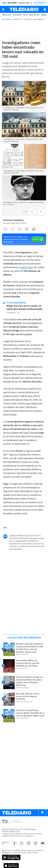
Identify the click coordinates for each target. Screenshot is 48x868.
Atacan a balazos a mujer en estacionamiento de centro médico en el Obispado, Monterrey (29, 681)
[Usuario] (45, 9)
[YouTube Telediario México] (43, 843)
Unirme (36, 239)
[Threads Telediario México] (36, 843)
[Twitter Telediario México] (21, 843)
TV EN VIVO (41, 3)
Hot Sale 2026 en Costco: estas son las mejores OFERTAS (28, 696)
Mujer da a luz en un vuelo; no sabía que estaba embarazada (25, 307)
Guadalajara (24, 3)
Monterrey (12, 3)
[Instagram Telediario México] (28, 843)
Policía (25, 15)
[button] (6, 229)
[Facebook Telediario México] (14, 843)
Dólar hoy (28, 19)
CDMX (4, 3)
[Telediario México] (24, 9)
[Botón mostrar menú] (3, 9)
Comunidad (17, 15)
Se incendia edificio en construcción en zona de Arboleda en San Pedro (28, 663)
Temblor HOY (18, 19)
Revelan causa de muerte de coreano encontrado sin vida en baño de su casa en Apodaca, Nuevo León (30, 648)
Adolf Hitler (27, 267)
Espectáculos (34, 15)
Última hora (6, 15)
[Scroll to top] (42, 813)
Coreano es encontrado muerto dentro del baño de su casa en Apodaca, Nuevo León (30, 713)
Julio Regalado (38, 19)
